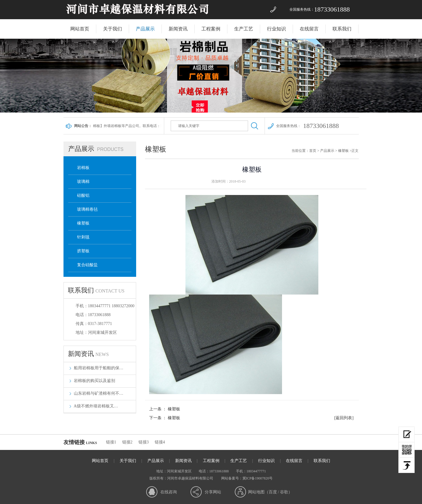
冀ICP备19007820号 (258, 478)
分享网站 (213, 492)
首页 (313, 151)
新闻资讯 (178, 29)
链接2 (127, 442)
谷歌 (284, 492)
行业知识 (276, 29)
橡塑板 (83, 223)
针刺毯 (83, 237)
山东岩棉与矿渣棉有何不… (99, 393)
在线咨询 (169, 492)
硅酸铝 (83, 195)
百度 (273, 492)
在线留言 (309, 29)
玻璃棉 (83, 182)
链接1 (111, 442)
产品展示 (145, 29)
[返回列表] (344, 418)
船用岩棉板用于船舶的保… (99, 368)
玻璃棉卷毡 (87, 209)
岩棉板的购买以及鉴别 (94, 381)
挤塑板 (83, 251)
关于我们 (113, 29)
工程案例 (211, 29)
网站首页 (80, 29)
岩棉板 (83, 168)
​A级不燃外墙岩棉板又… (96, 406)
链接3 (144, 442)
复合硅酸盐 (87, 265)
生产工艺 (244, 29)
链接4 (160, 442)
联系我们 (342, 29)
